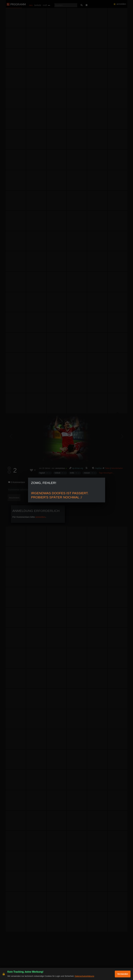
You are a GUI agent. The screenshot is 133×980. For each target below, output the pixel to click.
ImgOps (99, 468)
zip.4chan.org (78, 468)
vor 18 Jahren (45, 468)
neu (31, 5)
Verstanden (123, 974)
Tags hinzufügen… (107, 473)
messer (87, 473)
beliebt (38, 5)
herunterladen (117, 468)
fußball (57, 473)
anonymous (60, 468)
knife (72, 473)
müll (45, 5)
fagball (42, 473)
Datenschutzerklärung (84, 976)
